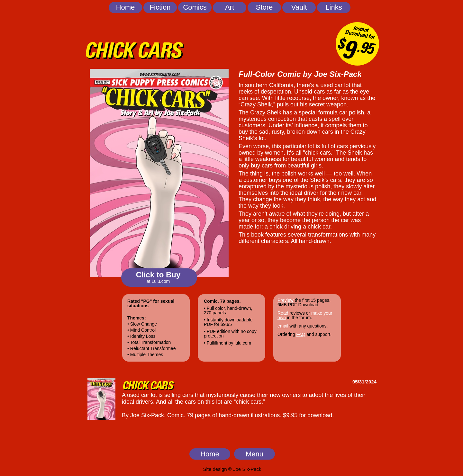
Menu (254, 454)
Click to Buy (158, 275)
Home (210, 454)
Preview (286, 300)
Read (283, 313)
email (283, 326)
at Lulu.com (158, 281)
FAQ (301, 334)
